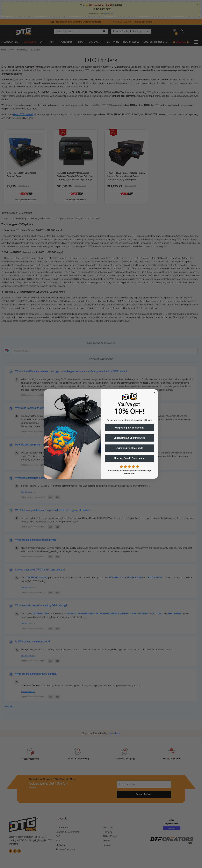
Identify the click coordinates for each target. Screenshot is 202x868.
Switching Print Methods (129, 448)
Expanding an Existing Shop (129, 438)
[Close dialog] (155, 393)
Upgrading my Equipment (129, 428)
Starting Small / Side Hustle (129, 458)
